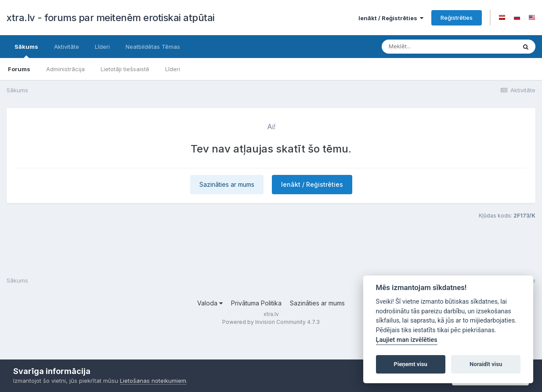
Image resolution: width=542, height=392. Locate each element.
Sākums (26, 51)
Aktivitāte (67, 47)
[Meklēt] (434, 47)
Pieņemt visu (411, 364)
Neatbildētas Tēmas (153, 47)
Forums (19, 69)
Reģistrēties (457, 18)
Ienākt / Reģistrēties (391, 18)
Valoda (210, 303)
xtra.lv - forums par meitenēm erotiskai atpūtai (111, 18)
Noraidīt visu (486, 364)
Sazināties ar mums (227, 184)
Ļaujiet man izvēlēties (407, 340)
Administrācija (65, 69)
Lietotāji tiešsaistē (125, 69)
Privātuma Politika (256, 303)
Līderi (173, 69)
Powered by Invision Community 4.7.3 (271, 322)
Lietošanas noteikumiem (153, 381)
